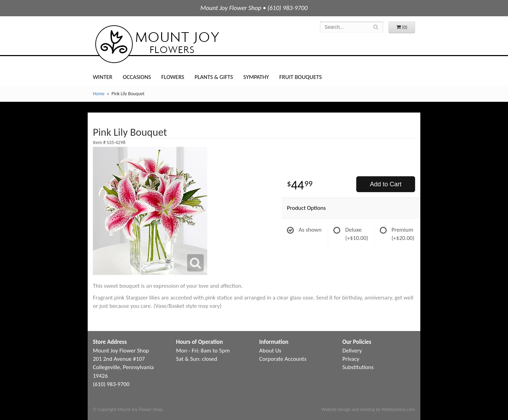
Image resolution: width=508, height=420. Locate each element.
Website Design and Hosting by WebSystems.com (368, 409)
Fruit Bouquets (300, 77)
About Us (270, 351)
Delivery (352, 351)
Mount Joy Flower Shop (157, 44)
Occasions (137, 77)
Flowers (173, 77)
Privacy (351, 359)
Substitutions (358, 367)
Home (99, 94)
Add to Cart (386, 184)
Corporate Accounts (283, 359)
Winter (103, 77)
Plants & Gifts (214, 77)
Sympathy (256, 77)
